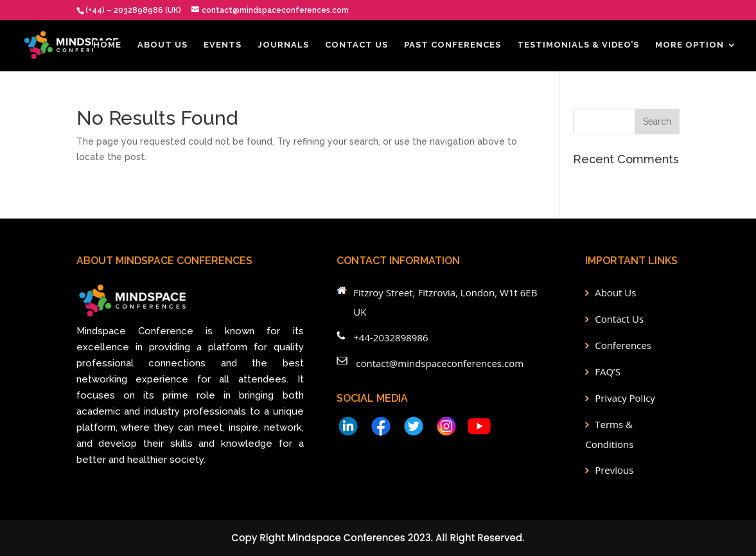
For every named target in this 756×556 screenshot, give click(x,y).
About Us (163, 45)
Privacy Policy (625, 398)
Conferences (623, 345)
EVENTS (223, 45)
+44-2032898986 (391, 337)
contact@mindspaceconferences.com (440, 363)
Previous (614, 470)
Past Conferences (453, 45)
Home (107, 45)
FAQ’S (608, 372)
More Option (690, 45)
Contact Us (356, 45)
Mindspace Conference (135, 331)
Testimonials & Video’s (578, 45)
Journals (283, 45)
